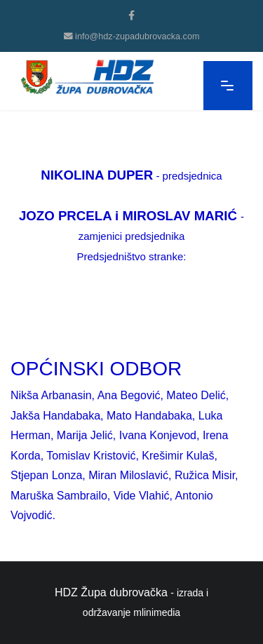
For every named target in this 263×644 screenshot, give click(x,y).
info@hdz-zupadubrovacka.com (137, 36)
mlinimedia (157, 612)
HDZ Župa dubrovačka (111, 592)
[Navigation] (228, 86)
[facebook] (131, 15)
